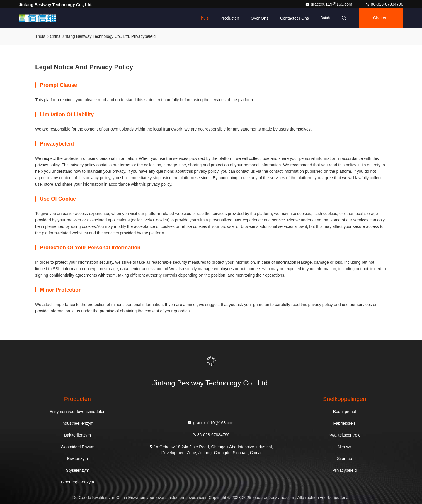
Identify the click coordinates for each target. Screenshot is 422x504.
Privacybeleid (344, 470)
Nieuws (345, 447)
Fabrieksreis (344, 423)
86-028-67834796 (384, 4)
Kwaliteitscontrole (344, 435)
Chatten (380, 18)
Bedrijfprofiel (345, 412)
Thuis (204, 18)
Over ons (260, 18)
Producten (230, 18)
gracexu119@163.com (329, 4)
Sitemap (344, 459)
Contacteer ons (295, 18)
